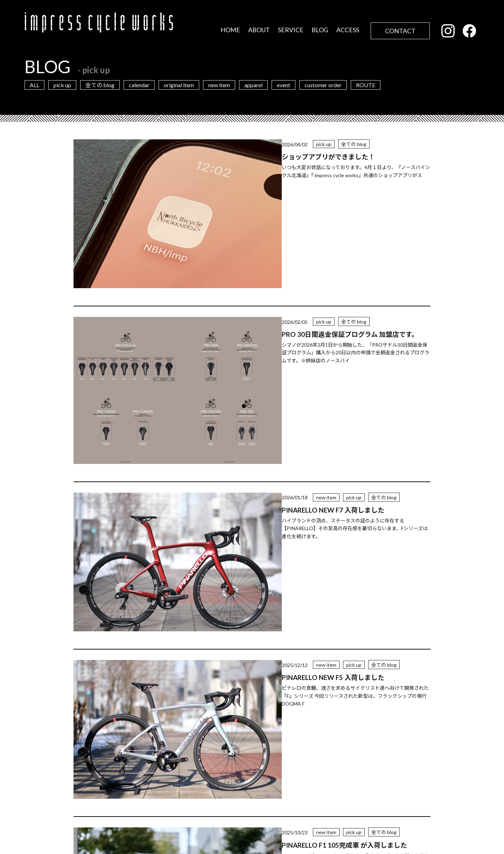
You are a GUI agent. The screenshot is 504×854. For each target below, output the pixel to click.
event (283, 85)
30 (316, 630)
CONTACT (400, 31)
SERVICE (291, 30)
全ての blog (100, 85)
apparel (253, 85)
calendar (139, 85)
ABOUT (259, 30)
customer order (323, 85)
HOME (230, 30)
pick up (62, 85)
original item (179, 85)
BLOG (320, 30)
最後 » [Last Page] (364, 630)
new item (219, 85)
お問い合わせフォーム (346, 802)
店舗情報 (150, 814)
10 (276, 630)
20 (296, 630)
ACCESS (348, 30)
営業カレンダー (119, 791)
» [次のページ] (345, 630)
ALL (34, 85)
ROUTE (366, 85)
